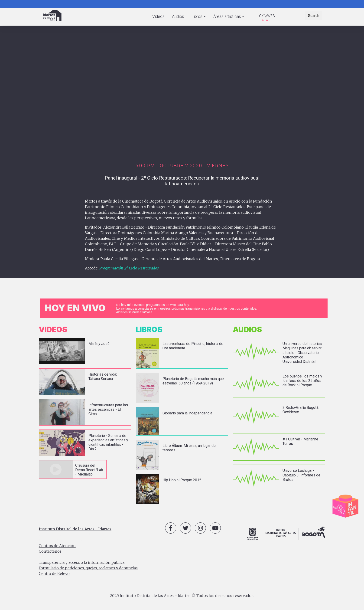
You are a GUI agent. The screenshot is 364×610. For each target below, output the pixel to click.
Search (314, 16)
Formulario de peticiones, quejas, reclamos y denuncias (88, 568)
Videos (158, 16)
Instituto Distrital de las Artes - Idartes (75, 529)
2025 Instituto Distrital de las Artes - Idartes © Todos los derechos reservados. (182, 596)
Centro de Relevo (54, 574)
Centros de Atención (57, 546)
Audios (178, 16)
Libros (197, 16)
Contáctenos (50, 551)
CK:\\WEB (267, 16)
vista (85, 351)
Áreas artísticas (227, 16)
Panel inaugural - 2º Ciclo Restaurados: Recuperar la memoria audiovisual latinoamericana (182, 181)
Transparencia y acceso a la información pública (82, 562)
